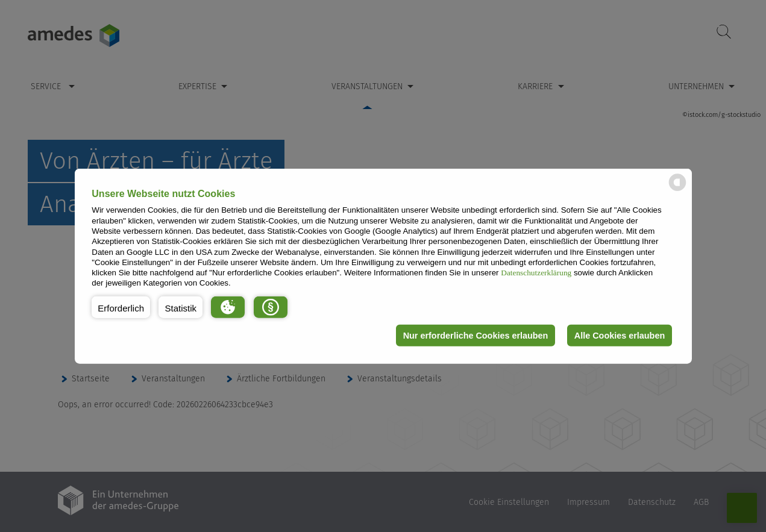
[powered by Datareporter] (677, 190)
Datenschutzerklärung (536, 273)
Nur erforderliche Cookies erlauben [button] (476, 336)
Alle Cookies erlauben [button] (620, 336)
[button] (121, 307)
